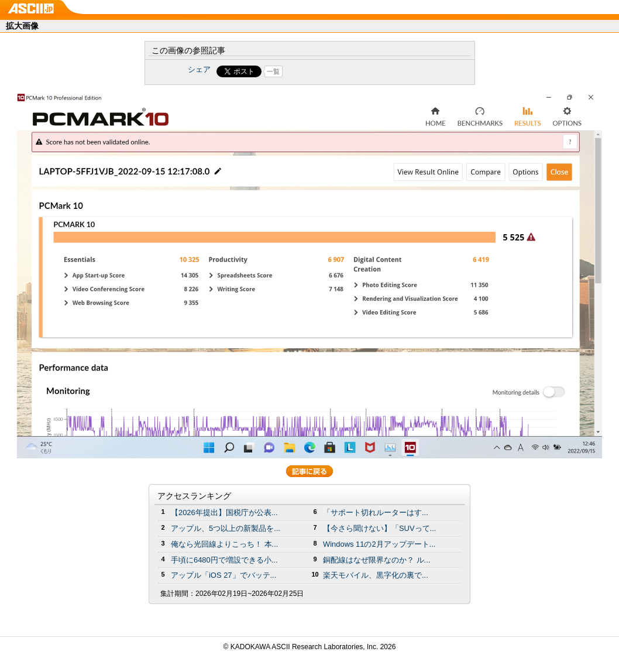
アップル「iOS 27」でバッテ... (223, 575)
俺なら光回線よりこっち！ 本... (224, 544)
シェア (199, 69)
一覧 (273, 71)
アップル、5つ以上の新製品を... (226, 528)
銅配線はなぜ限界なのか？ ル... (376, 560)
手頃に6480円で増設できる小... (224, 560)
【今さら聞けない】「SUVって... (379, 528)
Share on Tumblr (353, 71)
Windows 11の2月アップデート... (379, 544)
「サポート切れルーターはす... (376, 512)
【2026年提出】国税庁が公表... (224, 512)
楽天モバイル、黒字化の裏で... (376, 575)
